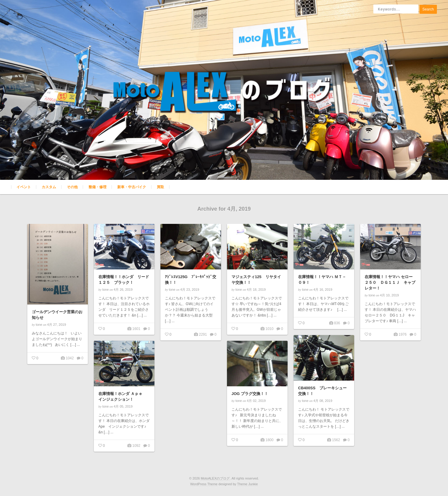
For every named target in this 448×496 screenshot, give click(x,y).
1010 (269, 329)
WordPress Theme (204, 484)
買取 (160, 187)
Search (428, 9)
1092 (136, 446)
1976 (402, 334)
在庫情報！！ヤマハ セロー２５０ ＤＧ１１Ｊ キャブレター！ (390, 282)
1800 (269, 440)
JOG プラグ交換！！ (250, 394)
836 (337, 323)
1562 (336, 440)
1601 (136, 329)
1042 (69, 358)
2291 (202, 334)
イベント (24, 187)
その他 (72, 187)
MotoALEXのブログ (215, 478)
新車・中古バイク (132, 187)
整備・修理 (97, 187)
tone (39, 325)
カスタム (49, 187)
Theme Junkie (248, 484)
